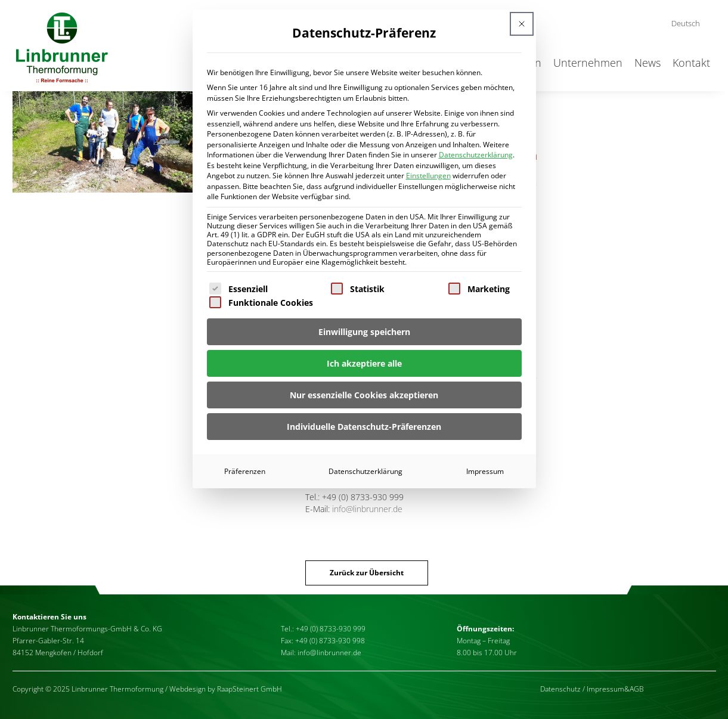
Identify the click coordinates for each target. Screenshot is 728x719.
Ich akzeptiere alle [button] (364, 363)
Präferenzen (245, 471)
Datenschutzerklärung (476, 155)
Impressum (485, 471)
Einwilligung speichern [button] (364, 332)
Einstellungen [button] (428, 176)
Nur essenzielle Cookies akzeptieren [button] (364, 395)
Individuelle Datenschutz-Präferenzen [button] (364, 427)
